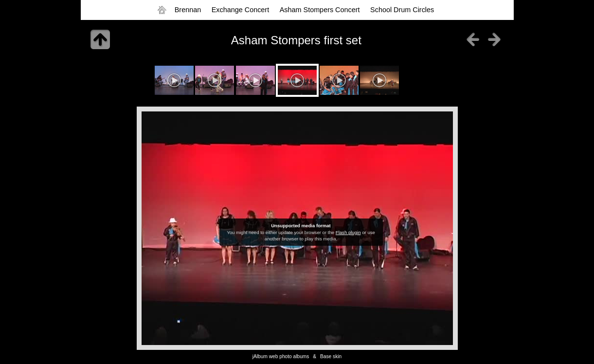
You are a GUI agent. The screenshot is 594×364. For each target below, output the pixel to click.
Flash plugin (348, 232)
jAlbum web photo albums (281, 356)
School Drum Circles (402, 10)
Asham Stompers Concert (320, 10)
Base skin (331, 356)
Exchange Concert (240, 10)
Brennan (188, 10)
